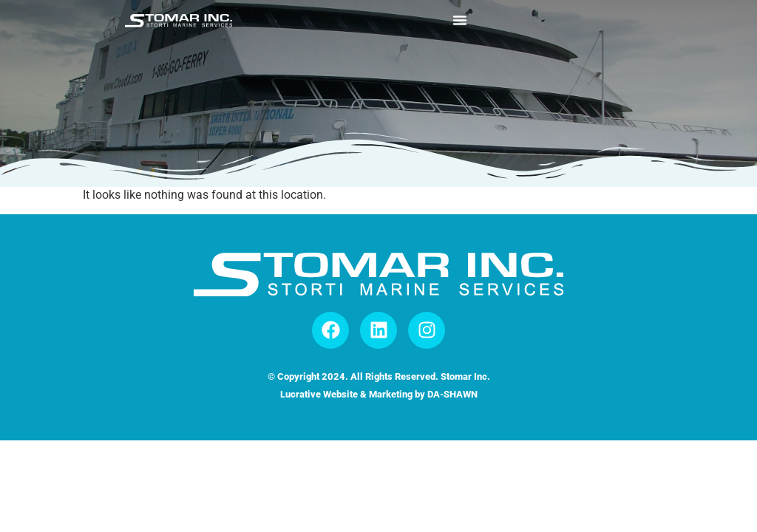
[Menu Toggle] (460, 20)
